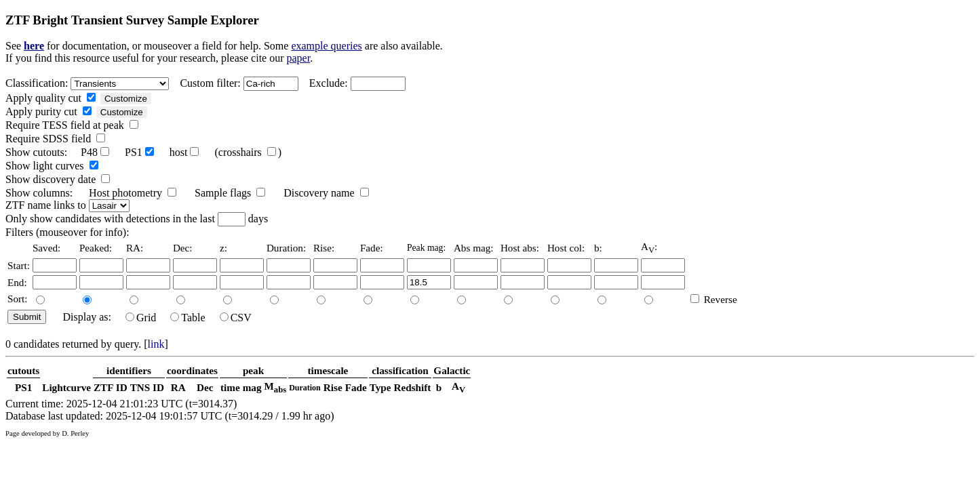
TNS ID (147, 387)
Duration (305, 388)
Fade (356, 387)
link (156, 344)
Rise (333, 387)
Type (380, 387)
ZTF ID (111, 387)
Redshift (413, 387)
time (230, 387)
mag (252, 387)
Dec (205, 387)
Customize (126, 99)
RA (178, 387)
